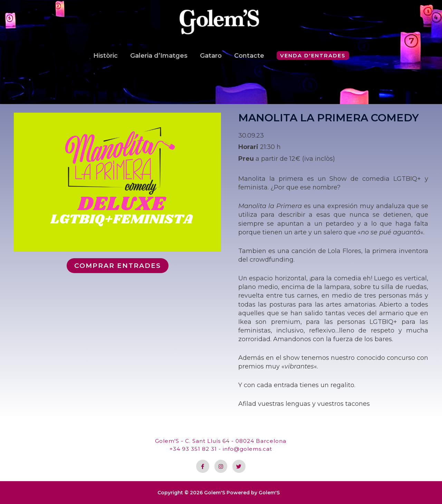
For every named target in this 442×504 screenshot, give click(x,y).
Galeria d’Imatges (159, 61)
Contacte (249, 61)
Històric (105, 61)
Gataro (211, 61)
